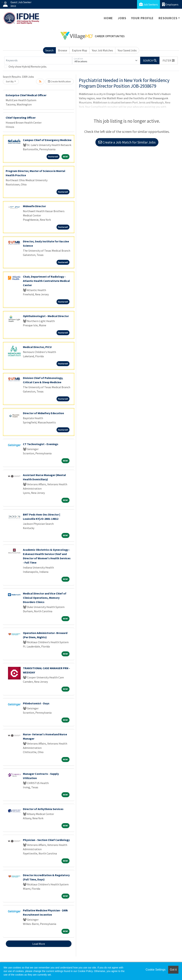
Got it (173, 970)
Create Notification (59, 81)
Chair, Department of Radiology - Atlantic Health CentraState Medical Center (46, 281)
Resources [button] (168, 18)
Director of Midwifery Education (43, 413)
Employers (170, 4)
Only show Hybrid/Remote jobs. (28, 67)
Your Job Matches (102, 50)
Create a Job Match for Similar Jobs (127, 142)
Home (108, 18)
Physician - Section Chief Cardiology (46, 840)
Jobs (122, 18)
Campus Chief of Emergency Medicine (47, 140)
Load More (39, 944)
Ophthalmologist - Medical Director (46, 316)
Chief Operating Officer (21, 118)
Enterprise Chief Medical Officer (26, 95)
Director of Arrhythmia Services (43, 809)
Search (49, 50)
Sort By (10, 81)
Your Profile (142, 18)
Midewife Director (34, 206)
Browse (63, 50)
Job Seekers (148, 4)
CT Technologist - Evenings (41, 444)
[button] (169, 60)
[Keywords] (38, 60)
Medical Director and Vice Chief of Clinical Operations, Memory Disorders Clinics (45, 598)
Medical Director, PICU (37, 347)
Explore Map (80, 50)
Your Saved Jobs (127, 50)
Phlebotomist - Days (36, 703)
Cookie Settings (156, 970)
